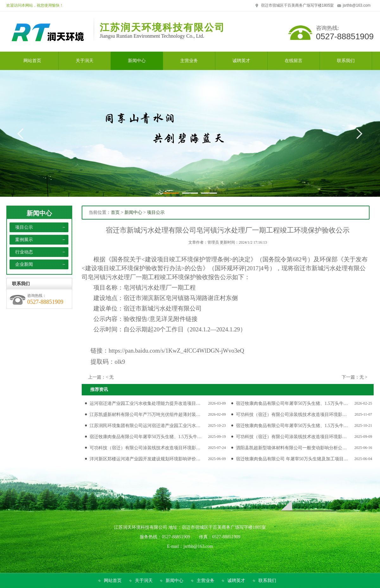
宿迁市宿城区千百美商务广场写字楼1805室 (298, 5)
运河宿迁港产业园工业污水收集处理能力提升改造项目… (145, 403)
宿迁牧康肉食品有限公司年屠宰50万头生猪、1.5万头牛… (292, 403)
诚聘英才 (236, 581)
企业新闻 (24, 264)
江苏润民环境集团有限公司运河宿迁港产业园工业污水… (145, 426)
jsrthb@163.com (357, 5)
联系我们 (267, 581)
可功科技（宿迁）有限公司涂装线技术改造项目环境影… (291, 415)
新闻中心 (39, 213)
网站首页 (113, 581)
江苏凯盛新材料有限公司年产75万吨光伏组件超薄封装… (145, 415)
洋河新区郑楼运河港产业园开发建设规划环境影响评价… (145, 459)
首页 (115, 212)
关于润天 (144, 581)
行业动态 (24, 252)
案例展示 (24, 240)
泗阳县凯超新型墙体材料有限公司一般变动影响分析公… (291, 448)
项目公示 (24, 227)
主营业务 (206, 581)
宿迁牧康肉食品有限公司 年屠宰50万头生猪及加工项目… (292, 459)
